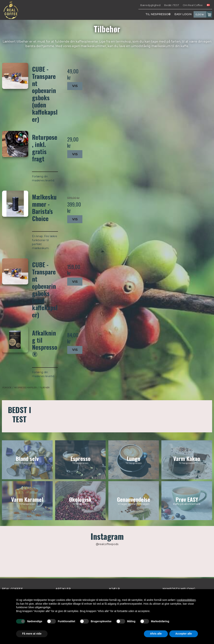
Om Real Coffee (193, 5)
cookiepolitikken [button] (186, 600)
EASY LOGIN (183, 14)
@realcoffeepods (107, 544)
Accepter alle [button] (184, 634)
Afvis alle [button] (156, 634)
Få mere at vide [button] (32, 634)
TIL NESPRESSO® (158, 14)
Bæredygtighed (150, 5)
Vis (75, 86)
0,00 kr (204, 14)
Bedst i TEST (172, 5)
